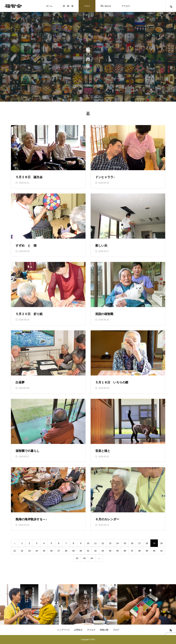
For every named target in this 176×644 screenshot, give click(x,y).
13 (110, 543)
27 (59, 551)
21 (15, 551)
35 (117, 551)
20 (161, 543)
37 (132, 551)
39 (147, 551)
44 (92, 558)
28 (66, 551)
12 (103, 543)
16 (132, 543)
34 (110, 551)
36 (125, 551)
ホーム (49, 6)
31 (88, 551)
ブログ (87, 6)
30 (81, 551)
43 (84, 558)
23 (29, 551)
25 (44, 551)
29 (73, 551)
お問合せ (78, 630)
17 (139, 543)
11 (95, 543)
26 (51, 551)
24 (37, 551)
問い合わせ (106, 6)
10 (88, 543)
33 (103, 551)
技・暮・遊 (68, 6)
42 (77, 558)
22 (22, 551)
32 (95, 551)
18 (147, 543)
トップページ (63, 630)
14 (117, 543)
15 (125, 543)
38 (139, 551)
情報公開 (104, 630)
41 (161, 551)
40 (154, 551)
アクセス (126, 6)
